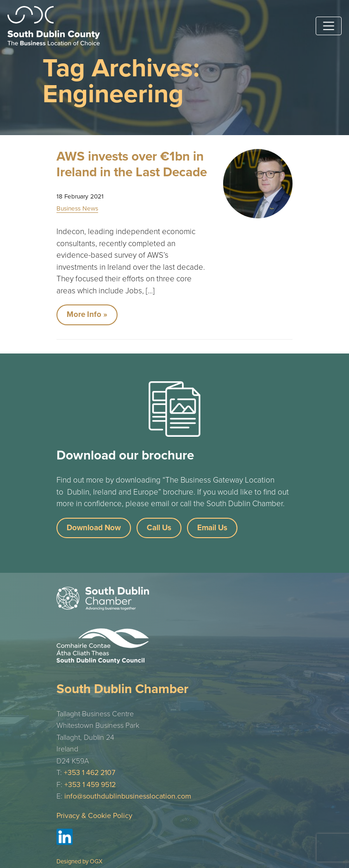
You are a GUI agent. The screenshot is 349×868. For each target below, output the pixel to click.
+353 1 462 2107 (90, 773)
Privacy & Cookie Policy (94, 816)
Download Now (94, 528)
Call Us (159, 528)
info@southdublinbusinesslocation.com (128, 796)
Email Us (212, 528)
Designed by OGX (79, 862)
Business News (77, 209)
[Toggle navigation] (329, 26)
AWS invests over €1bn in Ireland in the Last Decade (132, 164)
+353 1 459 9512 (90, 785)
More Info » (87, 314)
